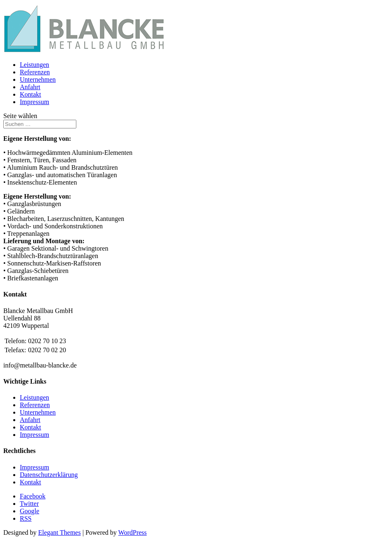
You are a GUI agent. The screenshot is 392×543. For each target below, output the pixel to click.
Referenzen (35, 72)
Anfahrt (30, 87)
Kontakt (31, 94)
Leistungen (34, 65)
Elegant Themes (59, 532)
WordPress (133, 532)
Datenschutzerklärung (49, 475)
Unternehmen (38, 79)
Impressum (34, 102)
